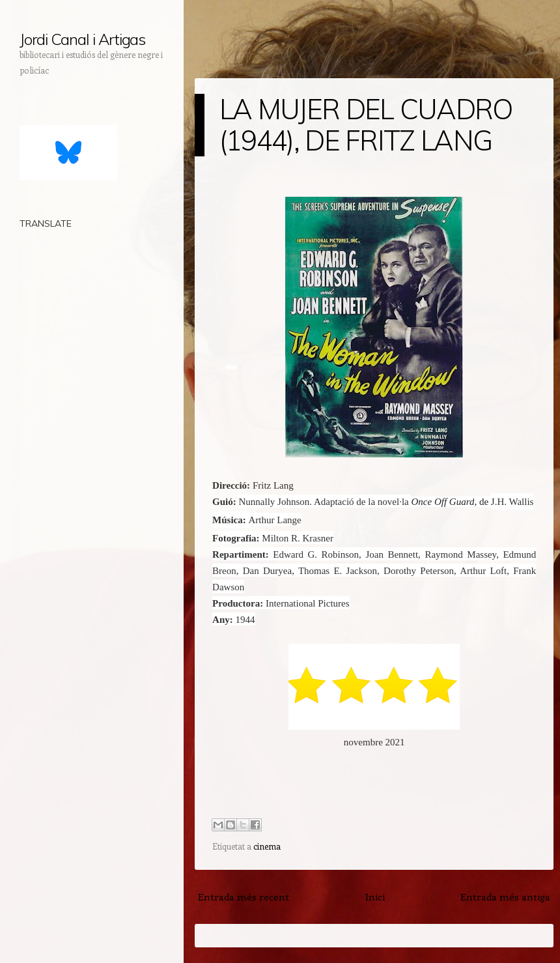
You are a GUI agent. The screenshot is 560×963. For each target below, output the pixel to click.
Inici (375, 897)
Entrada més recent (244, 897)
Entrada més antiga (505, 897)
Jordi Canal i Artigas (82, 39)
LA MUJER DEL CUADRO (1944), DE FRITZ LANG (366, 125)
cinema (267, 846)
